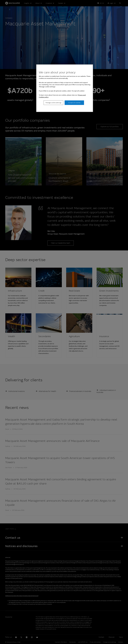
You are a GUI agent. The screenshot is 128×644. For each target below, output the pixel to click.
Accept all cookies (74, 103)
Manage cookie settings (53, 103)
